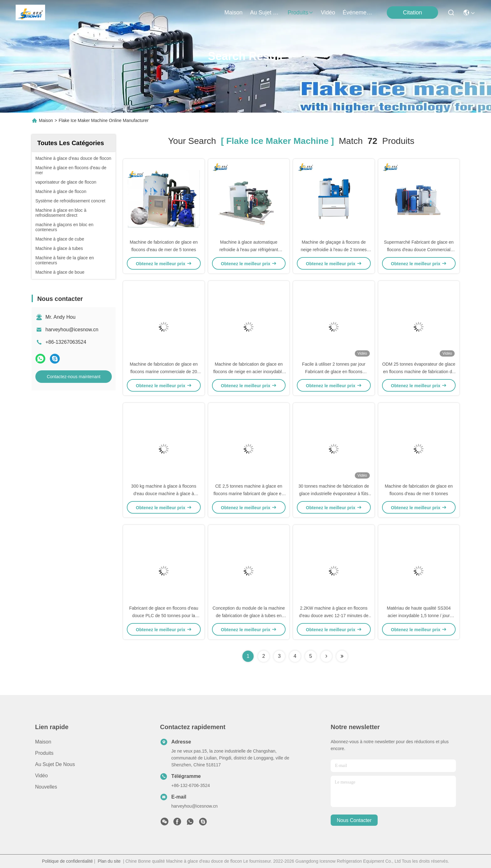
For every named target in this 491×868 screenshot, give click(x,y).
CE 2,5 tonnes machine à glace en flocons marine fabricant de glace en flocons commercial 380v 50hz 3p (249, 494)
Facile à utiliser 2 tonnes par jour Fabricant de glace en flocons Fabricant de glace (334, 372)
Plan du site (109, 861)
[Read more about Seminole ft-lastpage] (342, 656)
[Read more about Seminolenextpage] (326, 656)
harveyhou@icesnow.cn (72, 330)
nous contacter (354, 820)
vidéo (328, 13)
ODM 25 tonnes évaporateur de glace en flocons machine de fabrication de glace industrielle (419, 372)
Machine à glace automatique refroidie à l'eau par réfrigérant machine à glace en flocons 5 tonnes (249, 250)
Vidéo (41, 776)
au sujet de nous (265, 13)
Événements (358, 13)
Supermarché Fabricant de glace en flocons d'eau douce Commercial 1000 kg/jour (419, 250)
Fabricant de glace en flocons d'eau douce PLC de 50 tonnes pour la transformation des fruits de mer (164, 616)
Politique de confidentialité (67, 861)
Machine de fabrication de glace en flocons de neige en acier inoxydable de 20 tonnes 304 (249, 372)
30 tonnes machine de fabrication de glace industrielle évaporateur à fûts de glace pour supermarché (334, 494)
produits (301, 13)
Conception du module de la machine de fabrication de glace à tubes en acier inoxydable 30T (249, 616)
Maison (234, 13)
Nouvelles (46, 787)
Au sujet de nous (55, 764)
